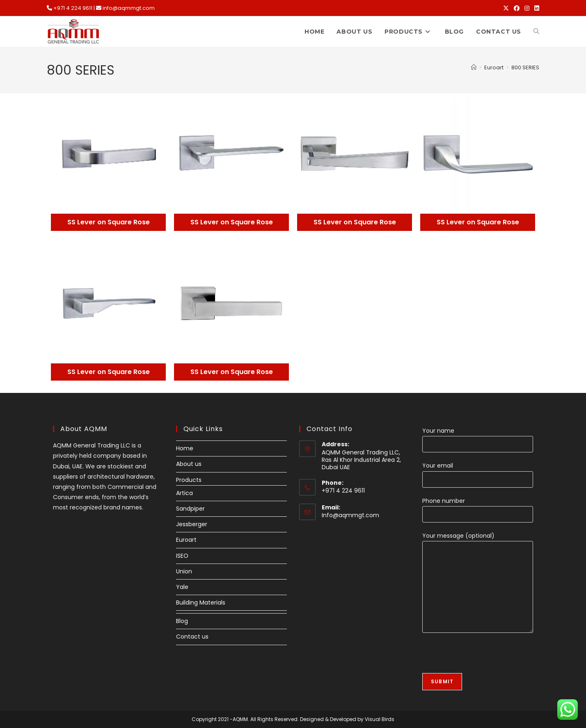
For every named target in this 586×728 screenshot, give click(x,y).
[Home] (474, 67)
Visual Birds (380, 719)
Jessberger (192, 524)
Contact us (192, 637)
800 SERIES (525, 67)
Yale (182, 587)
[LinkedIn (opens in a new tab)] (536, 8)
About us (189, 464)
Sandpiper (190, 509)
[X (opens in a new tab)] (506, 8)
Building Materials (201, 602)
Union (184, 571)
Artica (184, 493)
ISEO (182, 556)
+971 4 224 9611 (73, 8)
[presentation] (485, 657)
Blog (182, 621)
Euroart (186, 540)
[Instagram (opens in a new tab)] (527, 8)
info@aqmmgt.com (129, 8)
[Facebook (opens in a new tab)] (517, 8)
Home (185, 448)
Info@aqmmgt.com (350, 515)
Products (189, 480)
